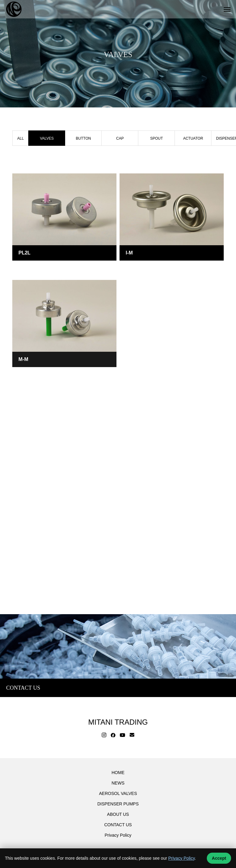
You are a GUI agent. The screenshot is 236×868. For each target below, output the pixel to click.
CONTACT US (118, 825)
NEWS (118, 783)
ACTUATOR (193, 138)
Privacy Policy (118, 835)
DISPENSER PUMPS (118, 804)
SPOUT (157, 138)
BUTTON (83, 138)
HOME (118, 773)
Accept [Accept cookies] (219, 858)
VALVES (26, 268)
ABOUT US (118, 814)
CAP (120, 138)
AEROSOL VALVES (118, 793)
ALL (20, 138)
